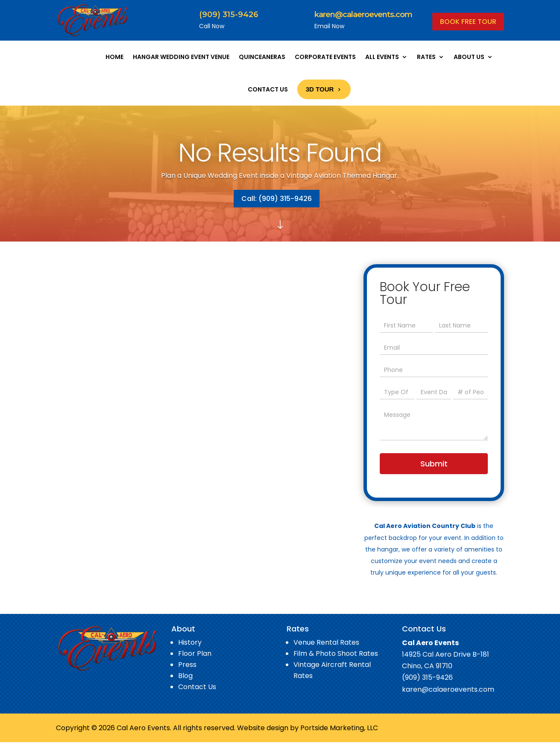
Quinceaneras (262, 57)
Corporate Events (325, 57)
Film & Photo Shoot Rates (336, 653)
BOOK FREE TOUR (468, 22)
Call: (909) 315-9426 (277, 199)
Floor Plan (195, 653)
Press (187, 665)
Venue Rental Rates (326, 642)
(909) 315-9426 (229, 15)
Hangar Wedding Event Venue (181, 57)
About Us (469, 57)
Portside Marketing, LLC (339, 728)
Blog (185, 676)
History (190, 642)
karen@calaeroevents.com (363, 15)
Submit (434, 464)
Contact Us (268, 89)
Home (114, 57)
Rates (426, 57)
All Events (382, 57)
